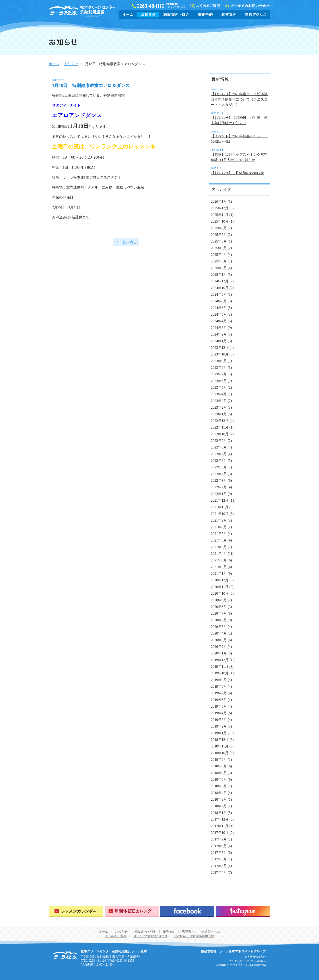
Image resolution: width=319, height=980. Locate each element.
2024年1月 (219, 341)
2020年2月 (219, 647)
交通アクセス (255, 15)
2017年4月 (219, 872)
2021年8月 (219, 527)
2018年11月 (220, 746)
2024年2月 (219, 334)
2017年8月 (219, 846)
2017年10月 (220, 833)
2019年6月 (219, 700)
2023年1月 (219, 414)
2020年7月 (219, 613)
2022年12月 (220, 421)
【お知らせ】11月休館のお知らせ (237, 173)
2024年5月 (219, 314)
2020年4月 (219, 633)
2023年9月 (219, 361)
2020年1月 (219, 653)
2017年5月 (219, 866)
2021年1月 (219, 573)
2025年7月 (219, 235)
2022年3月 (219, 480)
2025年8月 (219, 228)
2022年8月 (219, 447)
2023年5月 (219, 387)
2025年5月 (219, 248)
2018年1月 (219, 813)
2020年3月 (219, 640)
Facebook (187, 911)
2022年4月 (219, 474)
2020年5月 (219, 627)
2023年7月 (219, 374)
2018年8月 (219, 766)
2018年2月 (219, 806)
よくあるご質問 (116, 936)
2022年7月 (219, 454)
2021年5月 (219, 547)
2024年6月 (219, 308)
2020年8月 (219, 607)
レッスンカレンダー (76, 911)
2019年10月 (220, 673)
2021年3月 (219, 560)
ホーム (128, 15)
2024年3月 (219, 328)
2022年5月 (219, 467)
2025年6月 (219, 241)
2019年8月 (219, 686)
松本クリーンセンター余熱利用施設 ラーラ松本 (65, 955)
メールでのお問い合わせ (150, 936)
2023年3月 (219, 401)
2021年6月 (219, 540)
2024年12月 (220, 281)
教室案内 (229, 15)
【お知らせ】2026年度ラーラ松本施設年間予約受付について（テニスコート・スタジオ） (239, 99)
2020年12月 (220, 580)
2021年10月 (220, 514)
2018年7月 (219, 773)
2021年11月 (220, 507)
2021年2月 (219, 567)
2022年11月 (220, 427)
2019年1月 (219, 733)
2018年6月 (219, 779)
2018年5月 (219, 786)
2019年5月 (219, 706)
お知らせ (148, 15)
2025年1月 (219, 275)
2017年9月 (219, 839)
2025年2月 (219, 268)
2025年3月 (219, 261)
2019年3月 (219, 720)
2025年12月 (220, 208)
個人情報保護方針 (255, 957)
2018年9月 (219, 760)
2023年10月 (220, 354)
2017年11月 (220, 826)
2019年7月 (219, 693)
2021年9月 (219, 520)
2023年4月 (219, 394)
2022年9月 (219, 441)
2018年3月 (219, 799)
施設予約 (205, 15)
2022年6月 (219, 461)
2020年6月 (219, 620)
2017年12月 (220, 819)
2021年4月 (219, 554)
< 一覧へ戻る (126, 242)
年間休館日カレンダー (132, 911)
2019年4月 (219, 713)
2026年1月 (219, 201)
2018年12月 (220, 740)
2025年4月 (219, 255)
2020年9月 (219, 600)
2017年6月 (219, 859)
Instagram (243, 911)
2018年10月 (220, 753)
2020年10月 (220, 593)
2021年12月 (220, 500)
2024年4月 (219, 321)
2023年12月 (220, 348)
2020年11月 (220, 587)
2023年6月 (219, 381)
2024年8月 (219, 301)
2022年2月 (219, 487)
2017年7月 (219, 853)
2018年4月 (219, 793)
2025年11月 (220, 215)
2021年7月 (219, 534)
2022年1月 (219, 494)
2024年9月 (219, 294)
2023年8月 (219, 368)
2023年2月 (219, 407)
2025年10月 (220, 221)
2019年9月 (219, 680)
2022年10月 (220, 434)
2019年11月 (220, 667)
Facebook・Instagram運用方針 (194, 936)
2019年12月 (220, 660)
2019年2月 (219, 726)
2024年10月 (220, 288)
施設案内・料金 (176, 15)
